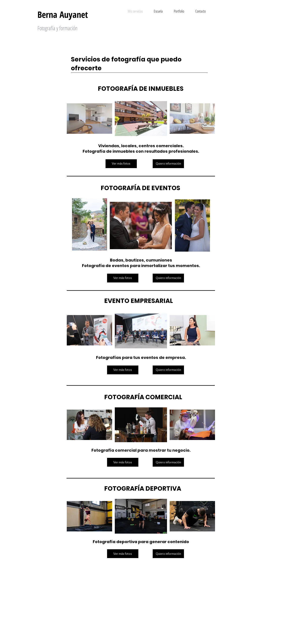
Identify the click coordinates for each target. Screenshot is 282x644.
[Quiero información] (168, 164)
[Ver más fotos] (121, 164)
